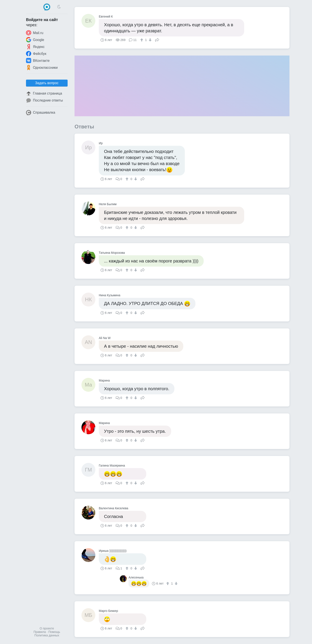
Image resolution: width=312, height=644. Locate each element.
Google (35, 40)
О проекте (47, 628)
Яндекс (35, 47)
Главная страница (44, 93)
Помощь (54, 632)
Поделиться (157, 39)
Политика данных (47, 635)
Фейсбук (36, 54)
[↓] (150, 40)
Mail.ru (35, 33)
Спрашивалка (41, 113)
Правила (40, 632)
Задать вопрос (47, 83)
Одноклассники (42, 67)
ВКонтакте (38, 61)
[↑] (142, 40)
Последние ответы (44, 100)
